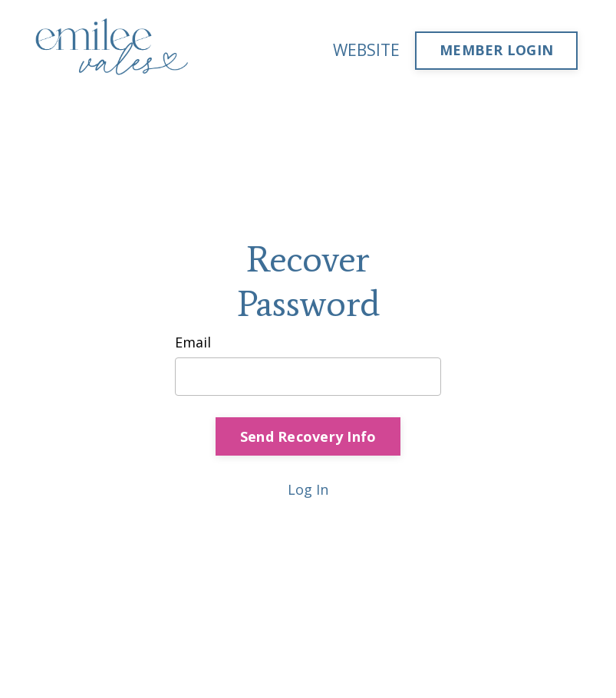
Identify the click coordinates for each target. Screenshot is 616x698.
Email (193, 342)
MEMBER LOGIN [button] (496, 50)
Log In (308, 489)
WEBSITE (366, 50)
